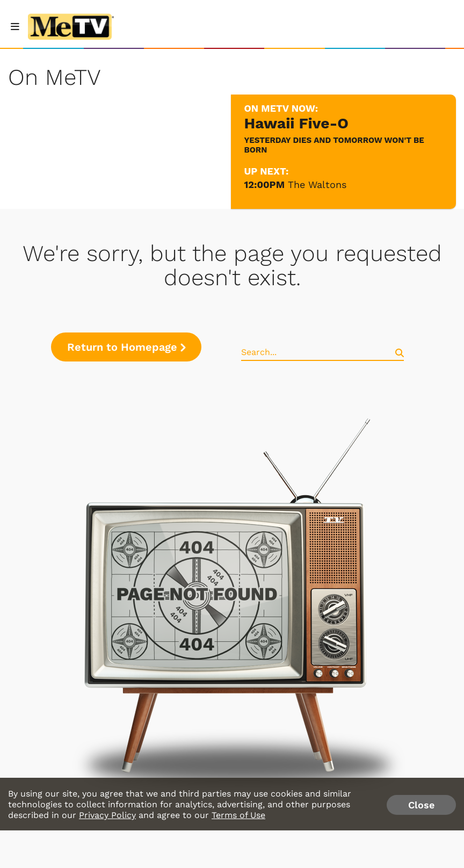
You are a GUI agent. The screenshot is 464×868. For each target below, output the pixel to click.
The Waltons (317, 185)
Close (421, 805)
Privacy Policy (107, 815)
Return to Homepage (126, 347)
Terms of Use (238, 815)
